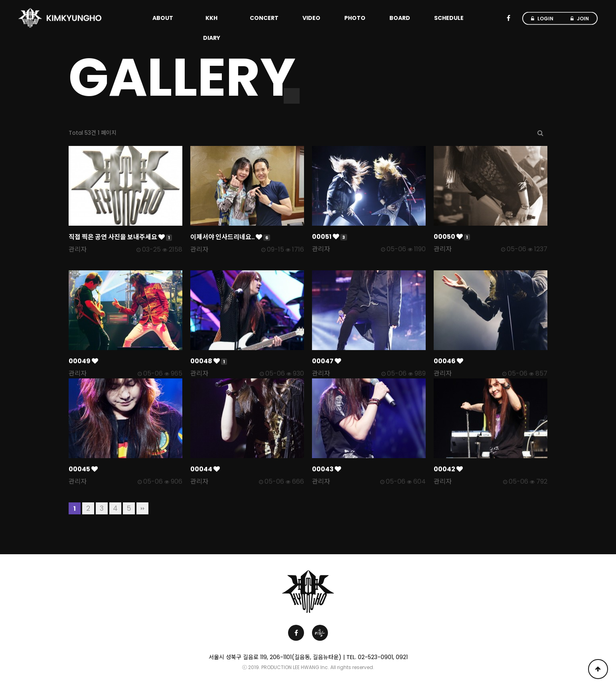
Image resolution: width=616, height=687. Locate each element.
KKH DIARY (212, 28)
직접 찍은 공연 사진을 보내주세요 (120, 237)
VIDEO (311, 18)
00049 (83, 361)
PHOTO (355, 18)
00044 (205, 469)
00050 (452, 237)
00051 (330, 237)
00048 (209, 361)
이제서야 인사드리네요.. (230, 237)
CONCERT (264, 18)
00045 (83, 469)
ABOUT (163, 18)
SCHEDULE (449, 18)
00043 (327, 469)
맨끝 (142, 508)
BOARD (400, 18)
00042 (448, 469)
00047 (327, 361)
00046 (448, 361)
